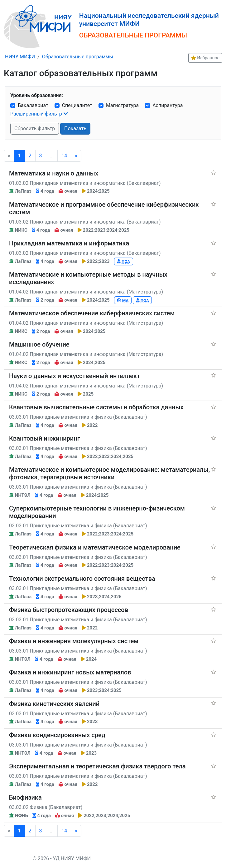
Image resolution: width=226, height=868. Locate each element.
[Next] (76, 156)
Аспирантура (168, 105)
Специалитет (77, 105)
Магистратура (122, 105)
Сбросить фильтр (35, 128)
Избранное (205, 58)
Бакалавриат (33, 105)
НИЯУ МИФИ (20, 57)
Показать (75, 128)
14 (64, 156)
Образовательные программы (78, 57)
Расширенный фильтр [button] (37, 114)
